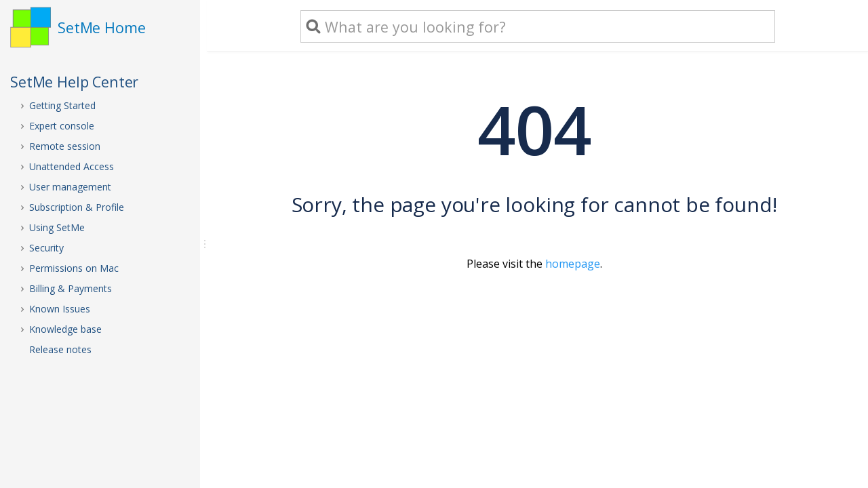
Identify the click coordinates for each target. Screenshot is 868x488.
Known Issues (60, 309)
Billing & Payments (71, 288)
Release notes (60, 349)
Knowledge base (65, 329)
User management (70, 187)
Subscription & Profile (77, 207)
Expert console (62, 126)
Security (46, 248)
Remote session (65, 146)
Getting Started (62, 105)
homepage (573, 264)
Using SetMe (57, 227)
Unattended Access (72, 166)
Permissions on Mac (74, 268)
